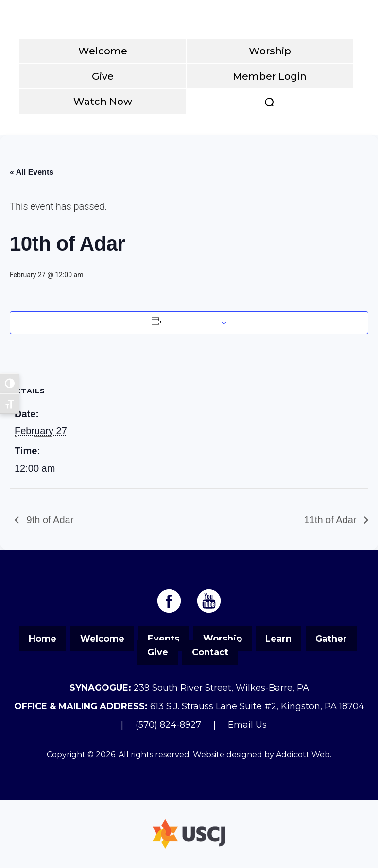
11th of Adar (332, 520)
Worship (270, 51)
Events (163, 639)
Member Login (270, 76)
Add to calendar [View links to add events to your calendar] (190, 323)
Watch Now (103, 102)
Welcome (103, 51)
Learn (278, 639)
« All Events (32, 172)
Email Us (247, 725)
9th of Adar (49, 520)
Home (43, 639)
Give (103, 76)
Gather (331, 639)
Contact (210, 652)
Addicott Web (303, 755)
